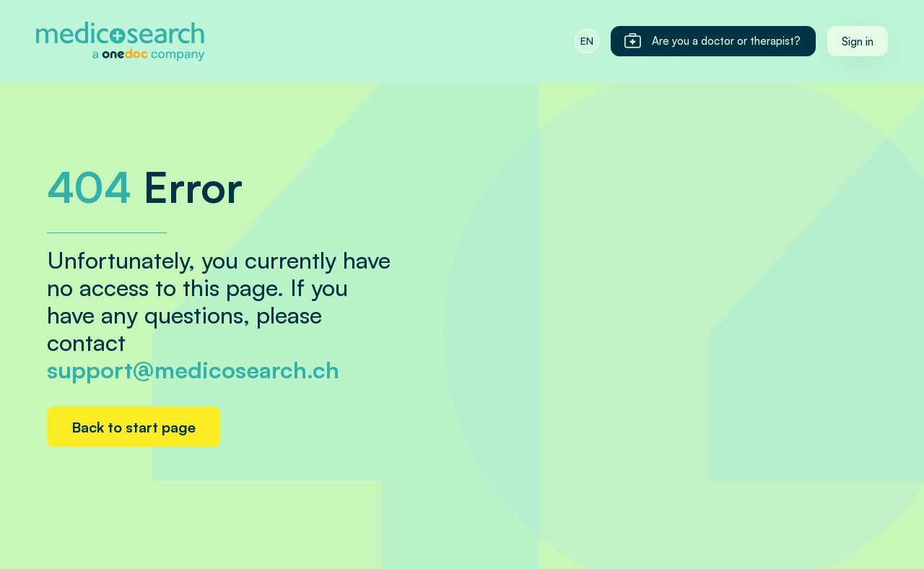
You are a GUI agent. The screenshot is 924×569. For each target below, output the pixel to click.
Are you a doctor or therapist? (712, 41)
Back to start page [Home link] (134, 427)
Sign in (858, 42)
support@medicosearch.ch (193, 370)
